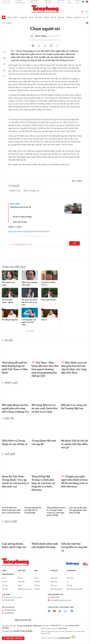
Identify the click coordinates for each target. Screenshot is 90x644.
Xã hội (10, 17)
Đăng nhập (13, 231)
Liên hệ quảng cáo (56, 595)
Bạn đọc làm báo (13, 638)
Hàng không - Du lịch (25, 589)
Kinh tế (16, 17)
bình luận (57, 46)
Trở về (4, 76)
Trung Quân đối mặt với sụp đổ (44, 442)
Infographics (8, 574)
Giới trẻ (54, 17)
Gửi (75, 243)
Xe (84, 17)
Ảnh (36, 571)
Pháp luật (61, 17)
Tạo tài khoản (27, 231)
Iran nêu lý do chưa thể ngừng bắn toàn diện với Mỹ (78, 510)
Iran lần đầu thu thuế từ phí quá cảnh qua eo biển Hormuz (11, 510)
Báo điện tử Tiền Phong (45, 9)
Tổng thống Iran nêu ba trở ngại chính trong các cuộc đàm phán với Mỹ (56, 511)
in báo (51, 46)
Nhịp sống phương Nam (75, 589)
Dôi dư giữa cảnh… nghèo (8, 301)
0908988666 (9, 613)
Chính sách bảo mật (23, 620)
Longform (71, 571)
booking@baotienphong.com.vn (61, 600)
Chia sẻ (4, 58)
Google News (87, 23)
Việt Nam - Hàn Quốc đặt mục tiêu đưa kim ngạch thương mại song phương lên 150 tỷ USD (45, 369)
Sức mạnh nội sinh (8, 284)
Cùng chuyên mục (14, 267)
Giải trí (9, 418)
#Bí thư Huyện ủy (31, 191)
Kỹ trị (44, 320)
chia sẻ (33, 46)
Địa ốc (31, 17)
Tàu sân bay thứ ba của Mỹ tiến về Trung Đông (33, 510)
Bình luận (4, 70)
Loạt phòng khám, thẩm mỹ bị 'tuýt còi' (14, 545)
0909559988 (55, 597)
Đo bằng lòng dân (10, 320)
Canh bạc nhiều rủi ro (48, 284)
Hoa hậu (69, 585)
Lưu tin (4, 64)
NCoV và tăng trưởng (22, 217)
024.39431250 (9, 600)
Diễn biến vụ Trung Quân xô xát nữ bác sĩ (15, 442)
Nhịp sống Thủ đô (56, 589)
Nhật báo (22, 571)
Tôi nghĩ (7, 23)
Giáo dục (37, 585)
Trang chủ (4, 17)
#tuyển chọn (15, 191)
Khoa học (54, 585)
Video (4, 571)
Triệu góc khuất (49, 300)
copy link (45, 46)
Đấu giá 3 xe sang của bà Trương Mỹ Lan (74, 407)
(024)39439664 (10, 610)
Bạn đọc (5, 589)
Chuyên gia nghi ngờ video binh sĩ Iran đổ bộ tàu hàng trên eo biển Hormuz (75, 481)
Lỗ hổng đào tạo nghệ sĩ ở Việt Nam (29, 322)
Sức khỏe (39, 17)
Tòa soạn (6, 595)
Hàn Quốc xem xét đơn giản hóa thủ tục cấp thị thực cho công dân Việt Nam (74, 368)
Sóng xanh (24, 17)
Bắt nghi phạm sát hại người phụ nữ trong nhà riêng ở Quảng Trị (15, 408)
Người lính (78, 17)
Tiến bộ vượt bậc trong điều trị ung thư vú (74, 547)
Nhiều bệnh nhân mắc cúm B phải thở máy (45, 545)
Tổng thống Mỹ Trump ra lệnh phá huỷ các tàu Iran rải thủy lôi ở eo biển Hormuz (43, 483)
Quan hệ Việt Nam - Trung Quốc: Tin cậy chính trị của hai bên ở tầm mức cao (15, 481)
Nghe (4, 52)
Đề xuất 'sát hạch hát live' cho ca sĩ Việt (29, 302)
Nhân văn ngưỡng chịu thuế (29, 284)
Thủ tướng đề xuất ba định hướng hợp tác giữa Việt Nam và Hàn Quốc (15, 368)
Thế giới (46, 17)
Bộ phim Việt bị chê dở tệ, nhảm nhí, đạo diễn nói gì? (75, 444)
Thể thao (69, 17)
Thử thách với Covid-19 (21, 207)
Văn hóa (5, 585)
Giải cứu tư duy (20, 222)
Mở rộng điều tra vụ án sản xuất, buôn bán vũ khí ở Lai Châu (45, 408)
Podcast (54, 571)
